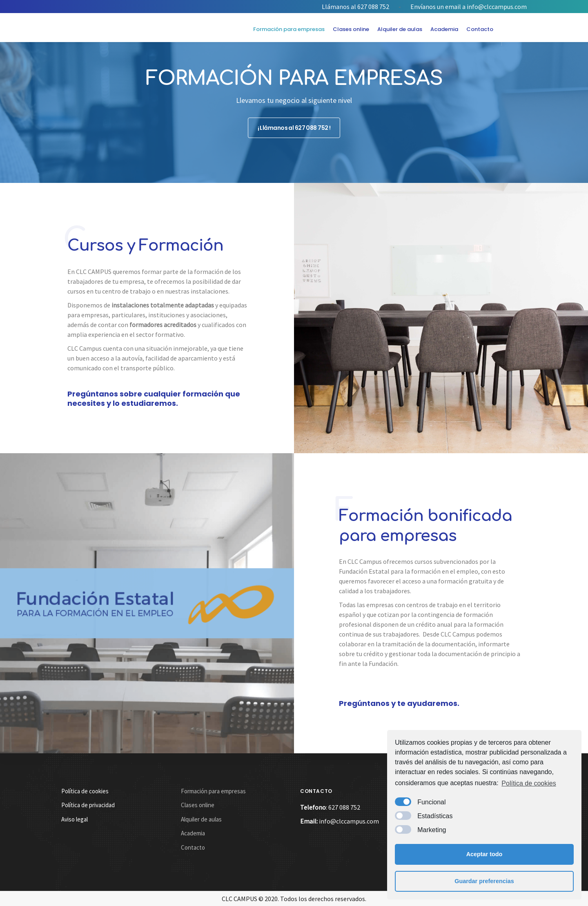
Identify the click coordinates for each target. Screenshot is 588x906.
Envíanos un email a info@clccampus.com (469, 7)
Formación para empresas (289, 29)
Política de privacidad (88, 805)
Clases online (351, 29)
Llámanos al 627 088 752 (355, 7)
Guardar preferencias (484, 881)
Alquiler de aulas (400, 29)
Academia (444, 29)
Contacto (480, 29)
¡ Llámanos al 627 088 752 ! (294, 126)
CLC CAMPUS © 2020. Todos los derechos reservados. (294, 899)
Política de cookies (529, 783)
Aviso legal (75, 819)
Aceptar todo (484, 854)
